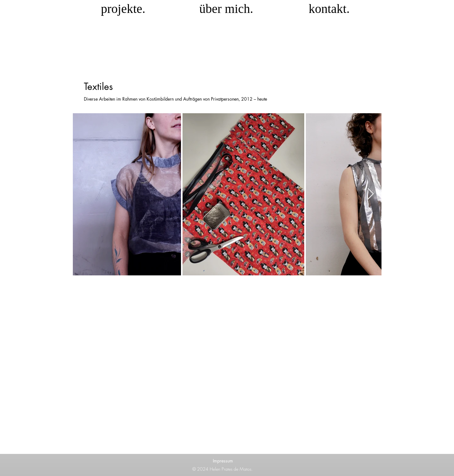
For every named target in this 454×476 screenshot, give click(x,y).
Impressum (223, 461)
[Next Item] (371, 194)
